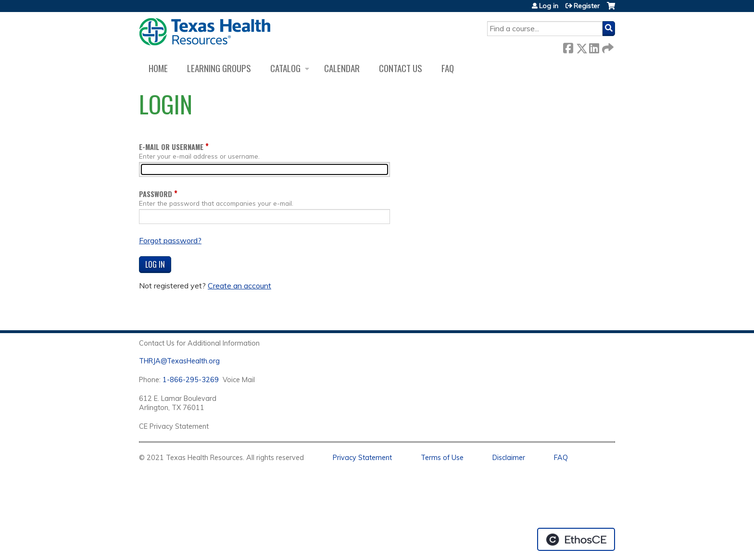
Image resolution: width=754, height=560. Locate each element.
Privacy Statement (362, 458)
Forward (607, 46)
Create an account (239, 286)
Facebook (568, 46)
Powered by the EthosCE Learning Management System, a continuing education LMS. (576, 539)
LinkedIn (594, 46)
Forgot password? (170, 240)
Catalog (285, 68)
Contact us (401, 68)
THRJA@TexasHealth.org (179, 361)
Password (156, 194)
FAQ (448, 68)
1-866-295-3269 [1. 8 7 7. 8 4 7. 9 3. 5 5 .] (191, 380)
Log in (549, 6)
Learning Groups (219, 68)
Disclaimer (509, 458)
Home (158, 68)
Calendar (342, 68)
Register (587, 6)
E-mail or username (171, 147)
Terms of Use (442, 458)
